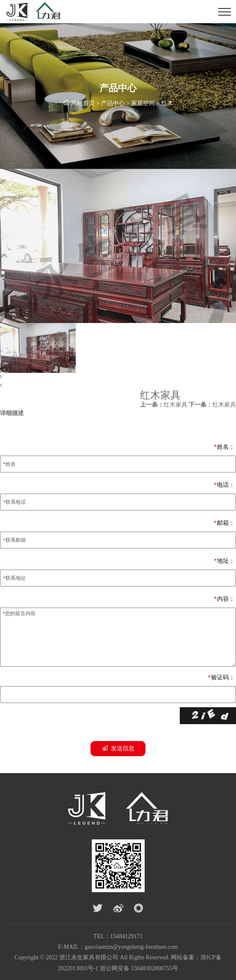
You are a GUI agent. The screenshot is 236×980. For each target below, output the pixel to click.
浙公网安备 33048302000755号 (139, 968)
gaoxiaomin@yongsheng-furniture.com (131, 947)
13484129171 (126, 936)
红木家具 (164, 405)
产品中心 (113, 103)
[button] (118, 377)
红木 (167, 103)
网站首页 (83, 103)
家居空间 (143, 103)
